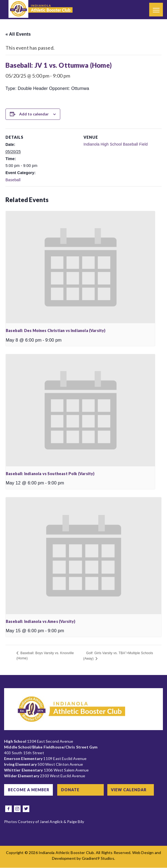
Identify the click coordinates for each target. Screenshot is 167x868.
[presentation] (80, 267)
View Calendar (132, 790)
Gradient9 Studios (98, 859)
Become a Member (29, 790)
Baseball (13, 180)
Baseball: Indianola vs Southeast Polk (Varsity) (50, 474)
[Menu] (156, 10)
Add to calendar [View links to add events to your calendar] (34, 114)
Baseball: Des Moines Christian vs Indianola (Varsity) (56, 331)
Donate (73, 790)
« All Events (18, 34)
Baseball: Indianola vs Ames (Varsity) (41, 621)
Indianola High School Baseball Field (116, 144)
